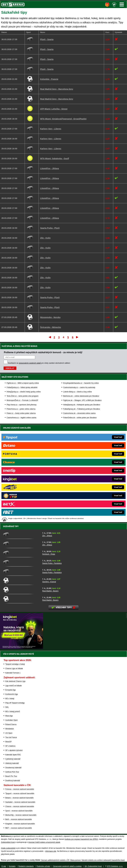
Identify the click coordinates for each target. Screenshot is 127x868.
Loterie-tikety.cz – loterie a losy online (78, 392)
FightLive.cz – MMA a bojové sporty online (23, 383)
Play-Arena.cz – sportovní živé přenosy (22, 405)
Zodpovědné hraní (8, 842)
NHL (7, 707)
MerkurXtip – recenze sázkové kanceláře (21, 815)
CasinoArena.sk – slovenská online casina (79, 413)
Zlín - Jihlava (47, 536)
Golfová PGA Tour (12, 772)
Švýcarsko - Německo (51, 327)
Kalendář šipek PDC (13, 755)
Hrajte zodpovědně (8, 848)
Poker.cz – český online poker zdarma (21, 413)
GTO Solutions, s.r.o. (115, 866)
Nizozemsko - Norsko (50, 317)
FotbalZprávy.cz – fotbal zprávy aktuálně (22, 387)
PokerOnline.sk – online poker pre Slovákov (80, 418)
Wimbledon (10, 729)
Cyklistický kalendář (13, 759)
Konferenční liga (12, 694)
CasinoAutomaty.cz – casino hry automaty (79, 387)
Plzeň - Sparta (47, 39)
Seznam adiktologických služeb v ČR (55, 860)
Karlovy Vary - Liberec (51, 129)
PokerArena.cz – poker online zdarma (21, 409)
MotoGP (8, 742)
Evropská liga (10, 690)
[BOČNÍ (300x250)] (22, 648)
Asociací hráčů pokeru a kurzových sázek (44, 842)
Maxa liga (9, 716)
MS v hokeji (10, 699)
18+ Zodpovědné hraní (93, 866)
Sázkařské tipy (11, 526)
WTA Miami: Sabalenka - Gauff (55, 159)
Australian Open (11, 720)
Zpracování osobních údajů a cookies (67, 866)
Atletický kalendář (12, 763)
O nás (4, 866)
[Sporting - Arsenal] (22, 580)
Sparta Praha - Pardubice (52, 563)
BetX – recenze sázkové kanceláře (19, 819)
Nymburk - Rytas (49, 554)
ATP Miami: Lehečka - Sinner (54, 109)
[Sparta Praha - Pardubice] (22, 562)
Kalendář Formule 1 (13, 673)
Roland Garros (11, 724)
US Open (9, 733)
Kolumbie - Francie (49, 79)
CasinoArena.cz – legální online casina (21, 418)
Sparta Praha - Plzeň (50, 228)
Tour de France (11, 737)
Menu (122, 4)
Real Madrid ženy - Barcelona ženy (57, 89)
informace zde (51, 851)
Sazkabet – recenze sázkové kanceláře (20, 802)
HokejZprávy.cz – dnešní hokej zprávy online (24, 392)
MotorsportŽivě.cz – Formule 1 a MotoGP (22, 400)
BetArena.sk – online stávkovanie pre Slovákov (81, 396)
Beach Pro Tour (11, 776)
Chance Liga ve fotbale (14, 668)
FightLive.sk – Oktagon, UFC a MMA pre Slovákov (82, 400)
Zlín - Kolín (45, 238)
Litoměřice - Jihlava (50, 168)
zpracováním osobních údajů (30, 363)
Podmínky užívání (43, 866)
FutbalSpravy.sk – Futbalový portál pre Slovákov (82, 409)
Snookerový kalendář (13, 768)
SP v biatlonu (10, 746)
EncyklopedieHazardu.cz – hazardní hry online (81, 383)
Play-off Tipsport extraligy (15, 703)
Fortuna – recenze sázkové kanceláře (20, 789)
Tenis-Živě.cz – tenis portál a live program (22, 396)
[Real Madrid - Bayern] (22, 590)
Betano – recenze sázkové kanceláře (19, 798)
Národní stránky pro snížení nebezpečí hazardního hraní (103, 860)
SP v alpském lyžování (14, 750)
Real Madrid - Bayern (50, 591)
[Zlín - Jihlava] (22, 534)
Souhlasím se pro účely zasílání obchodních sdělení (39, 363)
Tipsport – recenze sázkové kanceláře (20, 793)
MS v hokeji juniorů (13, 711)
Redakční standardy (26, 866)
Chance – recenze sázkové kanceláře (20, 806)
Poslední (77, 337)
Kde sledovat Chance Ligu (15, 681)
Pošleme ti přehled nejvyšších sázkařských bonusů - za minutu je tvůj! (43, 352)
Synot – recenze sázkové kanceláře (19, 811)
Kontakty (12, 866)
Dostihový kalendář (13, 781)
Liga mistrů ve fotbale (13, 686)
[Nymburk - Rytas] (22, 553)
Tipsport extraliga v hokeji (15, 664)
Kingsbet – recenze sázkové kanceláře (20, 824)
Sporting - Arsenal (49, 582)
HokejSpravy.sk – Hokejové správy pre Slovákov (82, 405)
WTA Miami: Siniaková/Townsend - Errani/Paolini (63, 119)
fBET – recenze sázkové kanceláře (19, 828)
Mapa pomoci (75, 860)
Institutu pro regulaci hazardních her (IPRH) (81, 839)
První (50, 337)
